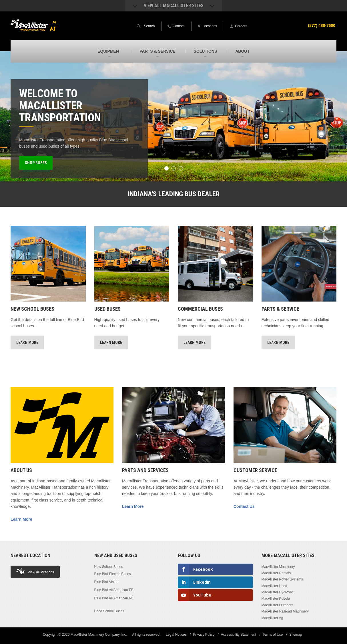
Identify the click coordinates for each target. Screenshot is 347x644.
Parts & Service (280, 309)
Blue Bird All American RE (114, 598)
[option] (173, 116)
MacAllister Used (274, 586)
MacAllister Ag (272, 618)
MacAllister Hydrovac (278, 592)
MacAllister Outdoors (277, 605)
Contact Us (244, 506)
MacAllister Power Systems (282, 579)
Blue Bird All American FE (114, 590)
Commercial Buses (200, 309)
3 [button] (181, 168)
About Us (21, 470)
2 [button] (174, 168)
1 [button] (166, 168)
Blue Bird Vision (106, 582)
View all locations (35, 571)
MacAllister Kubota (276, 599)
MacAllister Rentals (276, 573)
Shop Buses (36, 163)
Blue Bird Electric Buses (113, 574)
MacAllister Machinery (278, 567)
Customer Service (255, 470)
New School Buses (32, 309)
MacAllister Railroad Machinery (285, 611)
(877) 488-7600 (322, 25)
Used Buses (107, 309)
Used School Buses (109, 611)
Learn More (27, 342)
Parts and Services (145, 470)
